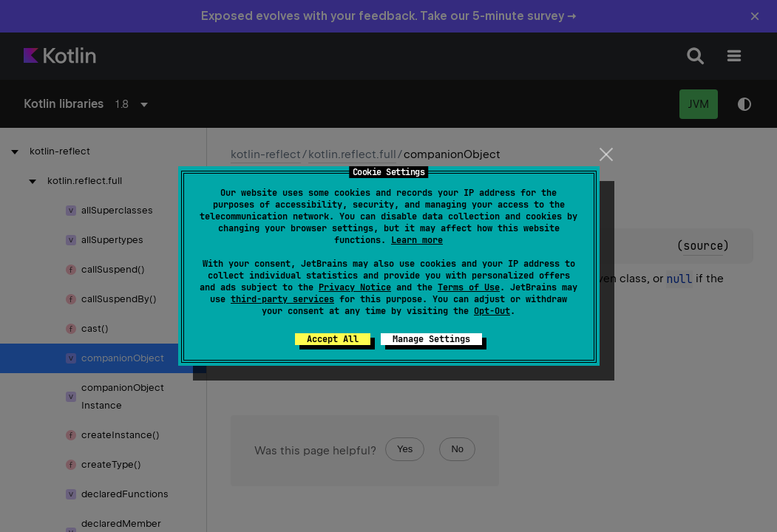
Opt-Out (492, 311)
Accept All (333, 339)
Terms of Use (469, 287)
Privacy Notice (355, 287)
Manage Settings (431, 339)
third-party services (282, 299)
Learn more (417, 240)
